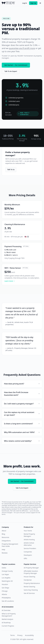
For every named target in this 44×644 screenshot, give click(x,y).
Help (3, 550)
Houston (5, 584)
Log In (25, 3)
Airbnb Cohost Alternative (29, 544)
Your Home (28, 531)
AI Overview (6, 610)
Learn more (10, 281)
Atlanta (4, 594)
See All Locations (8, 601)
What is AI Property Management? (9, 615)
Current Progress (8, 626)
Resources (5, 537)
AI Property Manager (31, 568)
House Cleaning (29, 577)
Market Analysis (7, 619)
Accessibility (29, 635)
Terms (13, 635)
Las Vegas (5, 574)
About (4, 531)
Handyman (28, 580)
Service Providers (30, 548)
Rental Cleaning (29, 587)
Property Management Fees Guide (10, 545)
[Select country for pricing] (27, 237)
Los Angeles (6, 578)
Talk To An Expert (11, 71)
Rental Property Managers (29, 535)
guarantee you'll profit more (22, 48)
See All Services (29, 593)
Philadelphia (6, 598)
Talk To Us (11, 169)
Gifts (25, 558)
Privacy (20, 635)
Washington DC (7, 581)
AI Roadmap (6, 623)
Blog (3, 534)
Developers (28, 555)
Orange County (7, 571)
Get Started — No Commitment (16, 65)
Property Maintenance (32, 583)
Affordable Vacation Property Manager (31, 572)
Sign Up (33, 3)
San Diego (5, 588)
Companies (28, 552)
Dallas (4, 568)
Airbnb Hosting (29, 540)
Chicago (5, 591)
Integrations (6, 541)
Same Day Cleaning (31, 590)
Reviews (5, 553)
